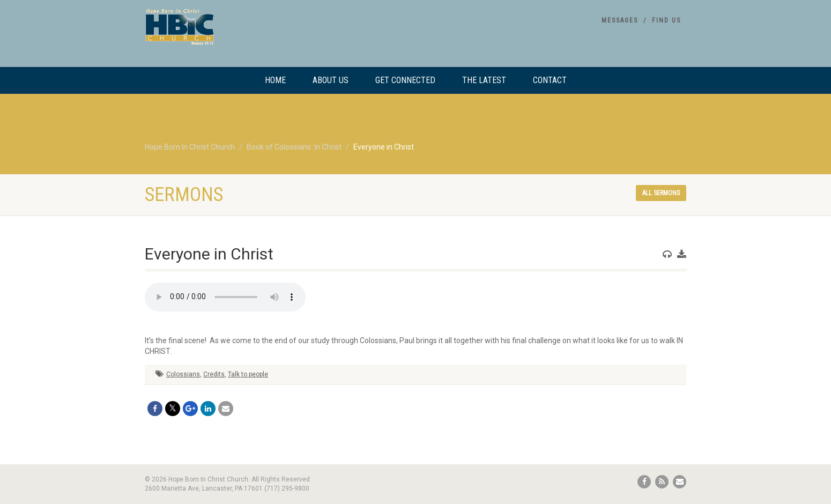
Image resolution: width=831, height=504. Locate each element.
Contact (550, 80)
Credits (214, 374)
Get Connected (405, 80)
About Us (331, 80)
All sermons (661, 193)
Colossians (183, 374)
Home (275, 80)
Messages (620, 20)
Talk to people (248, 374)
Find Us (666, 20)
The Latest (484, 80)
